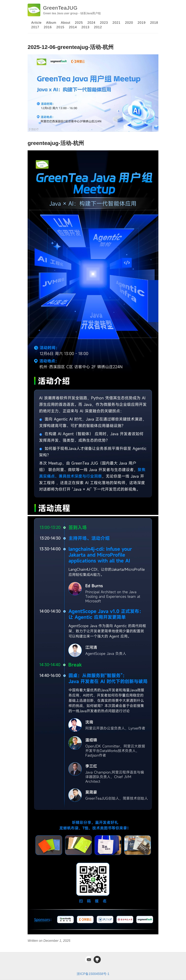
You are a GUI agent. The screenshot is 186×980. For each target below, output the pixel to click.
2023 (104, 23)
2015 (60, 27)
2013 (85, 27)
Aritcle (36, 23)
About (66, 23)
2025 (79, 23)
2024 (91, 23)
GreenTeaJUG (60, 8)
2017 (35, 27)
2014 (73, 27)
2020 (129, 23)
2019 (141, 23)
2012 (98, 27)
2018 (154, 23)
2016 (48, 27)
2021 (116, 23)
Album (51, 23)
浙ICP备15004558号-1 (93, 974)
